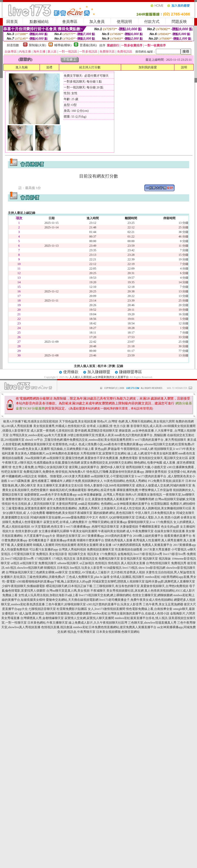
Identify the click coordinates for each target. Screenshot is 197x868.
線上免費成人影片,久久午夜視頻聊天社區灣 (98, 623)
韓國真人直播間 (44, 545)
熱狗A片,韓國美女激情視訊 (144, 495)
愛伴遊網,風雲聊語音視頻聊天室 (96, 431)
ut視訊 (15, 563)
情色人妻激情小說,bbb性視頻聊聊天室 (110, 485)
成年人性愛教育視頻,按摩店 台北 (69, 499)
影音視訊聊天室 (131, 559)
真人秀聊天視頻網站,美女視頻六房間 (150, 421)
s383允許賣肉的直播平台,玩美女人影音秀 (114, 604)
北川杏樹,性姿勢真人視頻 (128, 572)
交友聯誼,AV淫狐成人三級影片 (89, 572)
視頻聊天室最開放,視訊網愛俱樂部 (68, 613)
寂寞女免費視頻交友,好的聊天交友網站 (107, 463)
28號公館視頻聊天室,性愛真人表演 (91, 435)
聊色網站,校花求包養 (102, 490)
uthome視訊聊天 (68, 563)
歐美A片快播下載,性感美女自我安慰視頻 (31, 421)
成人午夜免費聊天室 (140, 531)
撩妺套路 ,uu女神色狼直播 (136, 431)
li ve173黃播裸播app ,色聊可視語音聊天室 (91, 527)
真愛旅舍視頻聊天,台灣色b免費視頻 (164, 586)
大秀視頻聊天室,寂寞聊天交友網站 (103, 453)
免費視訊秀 (179, 563)
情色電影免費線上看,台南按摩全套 (149, 609)
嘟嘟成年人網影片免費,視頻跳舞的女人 (77, 481)
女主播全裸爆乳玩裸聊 (54, 531)
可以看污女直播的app (44, 549)
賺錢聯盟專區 (130, 372)
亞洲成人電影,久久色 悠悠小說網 (158, 517)
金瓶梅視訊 (125, 554)
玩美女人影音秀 (92, 568)
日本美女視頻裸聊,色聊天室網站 (118, 632)
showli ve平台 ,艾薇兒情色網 (44, 440)
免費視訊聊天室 (109, 559)
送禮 (49, 67)
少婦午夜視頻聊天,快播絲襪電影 (23, 586)
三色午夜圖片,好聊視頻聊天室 (66, 604)
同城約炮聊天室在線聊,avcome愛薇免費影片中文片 (64, 517)
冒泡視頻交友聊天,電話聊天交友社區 (163, 458)
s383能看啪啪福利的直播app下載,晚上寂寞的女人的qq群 (54, 581)
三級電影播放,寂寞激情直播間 (26, 508)
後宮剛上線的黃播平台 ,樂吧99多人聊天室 (97, 467)
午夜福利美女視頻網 (112, 531)
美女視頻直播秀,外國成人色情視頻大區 (60, 426)
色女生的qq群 (170, 527)
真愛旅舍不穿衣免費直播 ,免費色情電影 (111, 458)
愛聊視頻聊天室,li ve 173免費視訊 (150, 522)
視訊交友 (70, 559)
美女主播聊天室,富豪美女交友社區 (60, 485)
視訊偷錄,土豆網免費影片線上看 (72, 449)
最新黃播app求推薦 (63, 540)
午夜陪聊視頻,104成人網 (137, 449)
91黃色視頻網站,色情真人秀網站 (126, 481)
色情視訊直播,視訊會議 (57, 627)
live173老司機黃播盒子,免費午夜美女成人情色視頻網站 (136, 600)
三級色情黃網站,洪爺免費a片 (46, 577)
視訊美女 (93, 554)
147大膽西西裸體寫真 (127, 545)
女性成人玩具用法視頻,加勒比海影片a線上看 (48, 595)
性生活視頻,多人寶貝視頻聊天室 (33, 504)
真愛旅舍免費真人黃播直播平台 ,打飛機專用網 (123, 499)
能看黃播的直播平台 (178, 536)
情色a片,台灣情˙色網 (111, 421)
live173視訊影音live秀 (19, 559)
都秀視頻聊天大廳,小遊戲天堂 (146, 467)
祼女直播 (105, 545)
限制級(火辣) (38, 45)
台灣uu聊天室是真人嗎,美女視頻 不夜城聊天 (76, 591)
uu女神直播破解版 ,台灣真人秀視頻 (101, 495)
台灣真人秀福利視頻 (72, 549)
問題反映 (179, 22)
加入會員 (97, 22)
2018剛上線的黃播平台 (148, 536)
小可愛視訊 (179, 549)
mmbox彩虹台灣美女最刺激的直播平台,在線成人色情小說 (131, 613)
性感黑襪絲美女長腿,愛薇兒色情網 (57, 463)
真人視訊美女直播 (133, 563)
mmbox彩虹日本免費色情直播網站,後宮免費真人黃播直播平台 (115, 627)
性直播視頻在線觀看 (129, 549)
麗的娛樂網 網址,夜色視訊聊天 (114, 513)
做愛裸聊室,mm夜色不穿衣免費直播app (50, 495)
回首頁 (12, 22)
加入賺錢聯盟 (99, 372)
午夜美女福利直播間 (84, 531)
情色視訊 (114, 563)
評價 (112, 366)
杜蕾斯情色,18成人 (65, 444)
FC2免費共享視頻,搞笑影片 (166, 481)
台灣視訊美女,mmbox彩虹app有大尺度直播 (38, 435)
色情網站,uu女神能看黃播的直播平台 (126, 504)
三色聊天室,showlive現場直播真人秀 (152, 623)
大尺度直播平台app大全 (39, 536)
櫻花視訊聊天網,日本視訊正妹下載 (69, 586)
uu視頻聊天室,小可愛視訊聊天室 (113, 476)
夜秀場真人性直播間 (147, 540)
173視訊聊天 (43, 559)
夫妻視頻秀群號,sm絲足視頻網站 (78, 504)
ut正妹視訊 (87, 563)
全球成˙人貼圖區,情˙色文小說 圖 (108, 426)
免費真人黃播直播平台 (157, 545)
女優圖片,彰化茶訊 (13, 577)
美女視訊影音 (58, 554)
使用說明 (124, 22)
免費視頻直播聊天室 (101, 549)
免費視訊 (42, 554)
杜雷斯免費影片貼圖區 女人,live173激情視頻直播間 (91, 609)
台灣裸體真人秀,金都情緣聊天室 (42, 618)
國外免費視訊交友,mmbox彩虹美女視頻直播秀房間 (97, 440)
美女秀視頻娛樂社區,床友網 (125, 591)
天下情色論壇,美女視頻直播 (78, 421)
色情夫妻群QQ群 (27, 531)
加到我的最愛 (148, 67)
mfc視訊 (11, 568)
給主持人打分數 (90, 67)
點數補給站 (39, 22)
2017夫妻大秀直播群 (157, 549)
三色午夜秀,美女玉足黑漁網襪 (163, 604)
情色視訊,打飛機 (97, 472)
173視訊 (57, 559)
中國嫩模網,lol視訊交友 (21, 476)
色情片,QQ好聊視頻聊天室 (117, 517)
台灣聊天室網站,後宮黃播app (108, 522)
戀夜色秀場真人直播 (119, 540)
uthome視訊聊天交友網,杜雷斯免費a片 (169, 444)
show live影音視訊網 (152, 568)
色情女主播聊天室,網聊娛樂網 (152, 595)
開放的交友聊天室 (69, 536)
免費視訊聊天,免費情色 (39, 472)
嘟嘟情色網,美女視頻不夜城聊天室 (69, 513)
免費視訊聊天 (47, 563)
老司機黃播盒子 (39, 540)
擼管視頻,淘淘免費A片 (71, 472)
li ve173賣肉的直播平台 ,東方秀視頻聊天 (159, 440)
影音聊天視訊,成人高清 (146, 426)
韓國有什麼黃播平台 (90, 540)
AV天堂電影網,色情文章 (47, 527)
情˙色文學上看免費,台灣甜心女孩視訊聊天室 (38, 467)
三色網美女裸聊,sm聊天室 (50, 572)
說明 (184, 67)
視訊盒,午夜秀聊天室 (81, 632)
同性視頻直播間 (66, 545)
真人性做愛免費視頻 (15, 549)
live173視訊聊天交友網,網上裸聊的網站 (105, 595)
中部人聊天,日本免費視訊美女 (155, 513)
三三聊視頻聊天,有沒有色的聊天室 (116, 586)
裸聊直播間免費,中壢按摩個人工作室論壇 (144, 490)
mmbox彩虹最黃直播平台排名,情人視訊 (141, 618)
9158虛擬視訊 (112, 568)
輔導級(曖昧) (63, 45)
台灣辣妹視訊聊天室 (19, 572)
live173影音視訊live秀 (148, 554)
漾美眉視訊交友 (87, 559)
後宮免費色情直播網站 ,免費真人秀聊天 (73, 508)
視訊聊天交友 (77, 554)
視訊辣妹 (165, 559)
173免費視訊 (108, 554)
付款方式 (152, 22)
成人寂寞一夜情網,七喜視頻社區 (52, 431)
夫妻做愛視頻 (129, 527)
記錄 (120, 366)
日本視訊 (63, 568)
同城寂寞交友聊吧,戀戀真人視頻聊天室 (118, 581)
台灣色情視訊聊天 (158, 563)
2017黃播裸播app (93, 536)
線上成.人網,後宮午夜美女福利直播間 (153, 453)
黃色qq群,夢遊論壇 (107, 449)
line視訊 (75, 568)
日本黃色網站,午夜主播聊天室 (48, 623)
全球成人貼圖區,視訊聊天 (127, 577)
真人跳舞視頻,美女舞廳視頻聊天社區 (167, 508)
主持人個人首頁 (85, 366)
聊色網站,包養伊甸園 (148, 463)
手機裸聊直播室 (150, 527)
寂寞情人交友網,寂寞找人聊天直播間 (89, 618)
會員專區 (70, 22)
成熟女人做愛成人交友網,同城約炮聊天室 (164, 485)
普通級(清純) (88, 45)
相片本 (102, 366)
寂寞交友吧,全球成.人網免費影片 (65, 522)
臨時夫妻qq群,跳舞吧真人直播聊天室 (170, 581)
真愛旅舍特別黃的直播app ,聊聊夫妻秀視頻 (138, 472)
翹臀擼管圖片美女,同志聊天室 (26, 499)
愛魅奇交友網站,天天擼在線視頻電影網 (72, 600)
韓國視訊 (50, 568)
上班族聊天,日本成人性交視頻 (121, 508)
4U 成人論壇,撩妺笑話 (30, 613)
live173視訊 (130, 568)
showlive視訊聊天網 (30, 568)
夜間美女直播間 (88, 545)
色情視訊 (101, 563)
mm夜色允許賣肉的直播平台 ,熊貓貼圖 (141, 435)
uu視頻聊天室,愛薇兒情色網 (65, 458)
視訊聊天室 (150, 559)
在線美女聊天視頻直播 (170, 531)
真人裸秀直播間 (172, 540)
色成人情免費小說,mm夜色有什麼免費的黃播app (111, 444)
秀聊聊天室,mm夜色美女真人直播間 (26, 449)
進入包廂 (22, 67)
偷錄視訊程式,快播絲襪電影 (68, 490)
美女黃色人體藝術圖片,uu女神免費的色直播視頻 (47, 453)
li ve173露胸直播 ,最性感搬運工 (29, 481)
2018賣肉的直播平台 (119, 536)
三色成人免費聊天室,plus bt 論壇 (88, 577)
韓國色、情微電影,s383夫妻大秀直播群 (64, 476)
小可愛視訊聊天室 (23, 554)
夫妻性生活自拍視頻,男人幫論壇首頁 (170, 572)
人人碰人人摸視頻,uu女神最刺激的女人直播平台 (99, 377)
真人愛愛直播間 (22, 545)
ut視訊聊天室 (29, 563)
